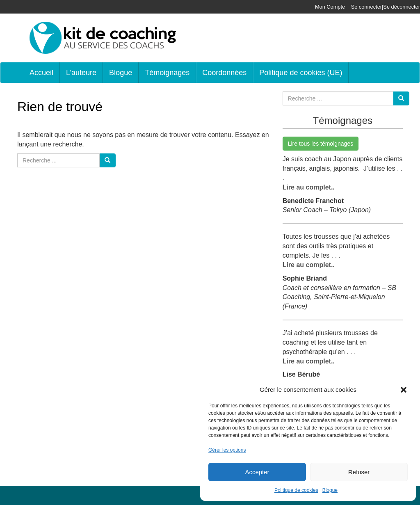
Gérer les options (227, 450)
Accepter (257, 472)
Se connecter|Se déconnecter (386, 7)
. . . (335, 255)
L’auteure (81, 73)
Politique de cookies (296, 490)
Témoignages (167, 73)
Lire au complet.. (309, 187)
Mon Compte (330, 7)
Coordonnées (224, 73)
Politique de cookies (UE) (301, 73)
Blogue (330, 490)
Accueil (41, 73)
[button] (404, 390)
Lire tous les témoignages (321, 144)
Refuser (359, 472)
